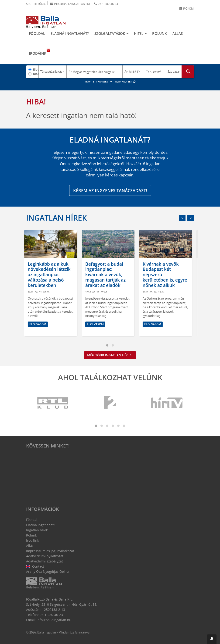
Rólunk (160, 33)
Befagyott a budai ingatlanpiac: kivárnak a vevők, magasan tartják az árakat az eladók (107, 275)
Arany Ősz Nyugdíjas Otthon (48, 571)
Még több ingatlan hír (110, 355)
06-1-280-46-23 (106, 4)
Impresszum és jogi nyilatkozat (50, 551)
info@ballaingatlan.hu (70, 4)
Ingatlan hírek (56, 218)
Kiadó (36, 74)
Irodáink (39, 52)
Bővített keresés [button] (99, 81)
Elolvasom (40, 324)
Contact (35, 566)
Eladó (36, 69)
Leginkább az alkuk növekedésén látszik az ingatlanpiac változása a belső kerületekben (51, 275)
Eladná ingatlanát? (70, 33)
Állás (178, 33)
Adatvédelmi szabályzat (45, 561)
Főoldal (37, 33)
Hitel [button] (140, 33)
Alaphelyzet (125, 81)
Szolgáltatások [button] (111, 33)
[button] (212, 639)
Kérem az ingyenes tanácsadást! (110, 190)
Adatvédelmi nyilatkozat (45, 556)
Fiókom (186, 9)
